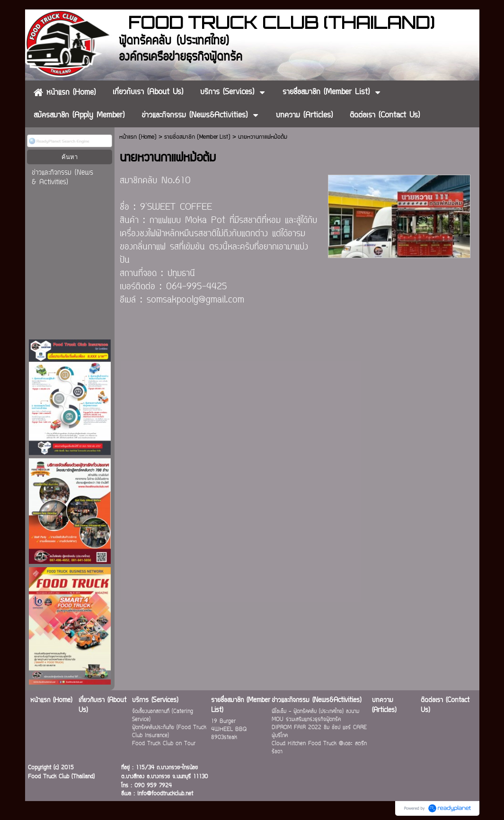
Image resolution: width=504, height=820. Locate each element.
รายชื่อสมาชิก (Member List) (197, 137)
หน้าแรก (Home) (138, 137)
